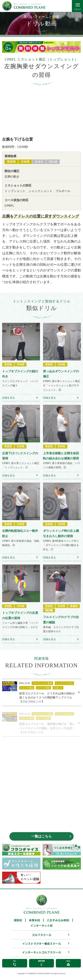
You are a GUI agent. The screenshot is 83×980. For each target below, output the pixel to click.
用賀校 (18, 925)
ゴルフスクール (42, 940)
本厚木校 (34, 925)
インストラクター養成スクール (42, 948)
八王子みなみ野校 (58, 925)
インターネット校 (41, 930)
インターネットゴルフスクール (41, 957)
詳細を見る (9, 402)
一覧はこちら (41, 841)
